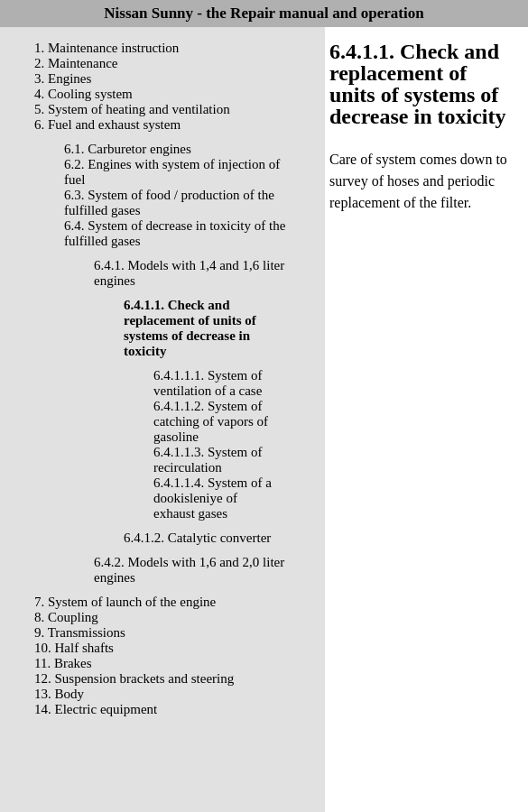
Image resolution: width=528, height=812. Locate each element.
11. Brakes (63, 663)
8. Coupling (66, 617)
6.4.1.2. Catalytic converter (197, 538)
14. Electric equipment (96, 709)
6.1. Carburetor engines (128, 149)
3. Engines (63, 78)
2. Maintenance (76, 63)
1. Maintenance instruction (107, 48)
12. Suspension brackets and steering (134, 678)
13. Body (59, 694)
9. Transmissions (80, 632)
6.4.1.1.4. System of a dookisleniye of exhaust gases (213, 498)
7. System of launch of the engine (125, 602)
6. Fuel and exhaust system (107, 125)
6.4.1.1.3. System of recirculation (208, 460)
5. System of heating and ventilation (132, 109)
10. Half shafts (74, 648)
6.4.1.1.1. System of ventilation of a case (208, 383)
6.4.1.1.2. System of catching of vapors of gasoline (211, 421)
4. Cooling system (83, 94)
